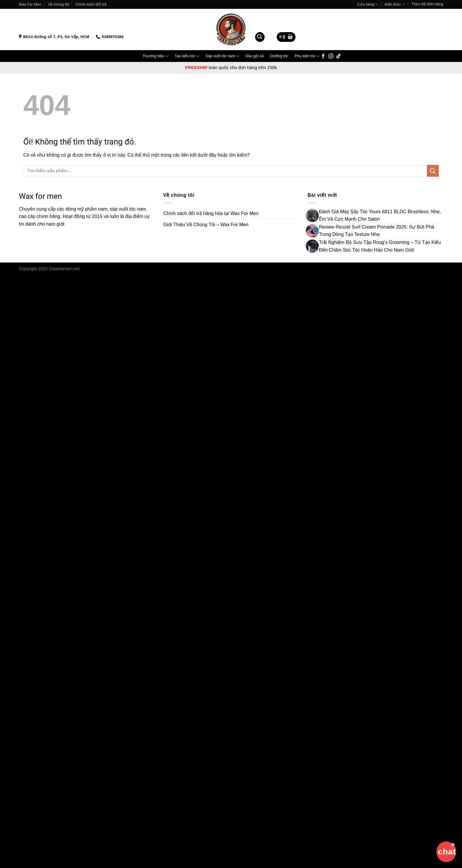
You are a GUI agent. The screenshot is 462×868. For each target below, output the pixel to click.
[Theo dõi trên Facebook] (323, 56)
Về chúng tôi (58, 4)
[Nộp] (433, 171)
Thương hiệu (155, 56)
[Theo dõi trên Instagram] (331, 56)
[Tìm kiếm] (260, 37)
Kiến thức (395, 5)
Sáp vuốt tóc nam (222, 56)
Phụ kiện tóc (307, 56)
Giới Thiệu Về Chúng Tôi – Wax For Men (206, 225)
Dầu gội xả (255, 56)
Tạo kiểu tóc (187, 56)
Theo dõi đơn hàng (427, 4)
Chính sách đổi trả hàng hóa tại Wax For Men (211, 213)
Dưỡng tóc (279, 56)
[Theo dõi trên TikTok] (339, 56)
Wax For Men (30, 4)
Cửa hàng (368, 5)
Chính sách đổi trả (91, 4)
